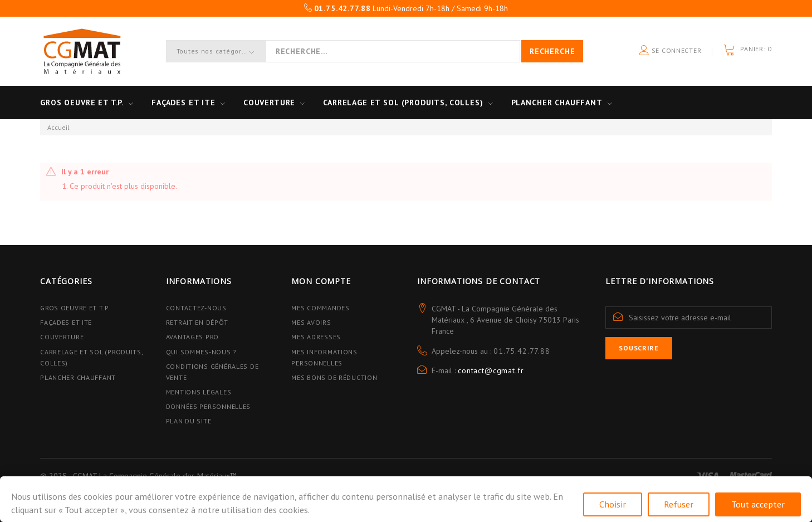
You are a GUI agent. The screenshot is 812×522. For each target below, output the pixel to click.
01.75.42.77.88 (522, 351)
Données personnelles (208, 406)
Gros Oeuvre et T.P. (75, 308)
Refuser (679, 504)
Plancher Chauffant (557, 103)
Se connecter (670, 51)
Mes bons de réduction (334, 377)
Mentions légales (199, 392)
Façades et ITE (184, 103)
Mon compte (321, 281)
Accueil (58, 127)
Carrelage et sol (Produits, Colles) (403, 103)
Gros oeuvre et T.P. (82, 103)
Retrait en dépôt (197, 322)
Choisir (613, 504)
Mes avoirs (311, 322)
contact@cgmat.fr (491, 370)
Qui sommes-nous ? (201, 352)
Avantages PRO (192, 337)
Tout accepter (758, 504)
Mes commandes (320, 308)
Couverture (269, 103)
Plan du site (189, 421)
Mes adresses (316, 337)
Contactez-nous (196, 308)
